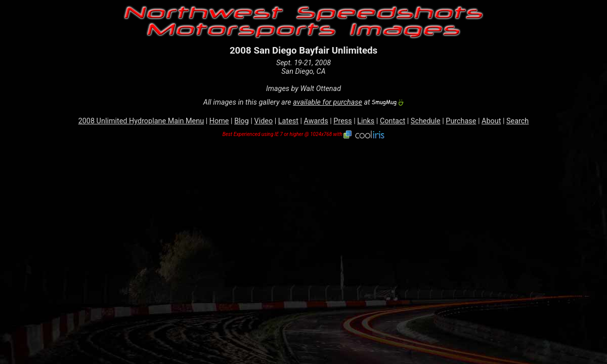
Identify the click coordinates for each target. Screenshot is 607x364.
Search (517, 121)
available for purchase (328, 102)
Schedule (426, 121)
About (491, 121)
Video (264, 121)
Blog (242, 121)
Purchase (461, 121)
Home (219, 121)
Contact (393, 121)
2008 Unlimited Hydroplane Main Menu (141, 121)
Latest (288, 121)
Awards (316, 121)
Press (342, 121)
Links (366, 121)
